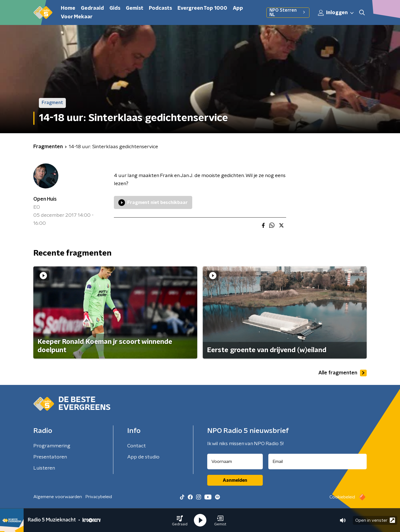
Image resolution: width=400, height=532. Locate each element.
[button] (180, 520)
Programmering (52, 446)
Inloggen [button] (336, 13)
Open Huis (45, 199)
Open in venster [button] (375, 520)
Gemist (135, 8)
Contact (137, 446)
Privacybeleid (99, 497)
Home (68, 8)
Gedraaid (92, 8)
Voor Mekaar (77, 17)
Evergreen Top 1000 (202, 8)
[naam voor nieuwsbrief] (235, 462)
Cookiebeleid (342, 497)
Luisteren (44, 468)
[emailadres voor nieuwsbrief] (318, 462)
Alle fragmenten (342, 373)
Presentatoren (50, 457)
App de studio (143, 457)
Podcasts (160, 8)
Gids (115, 8)
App (238, 8)
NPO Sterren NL (288, 12)
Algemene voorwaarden (58, 497)
